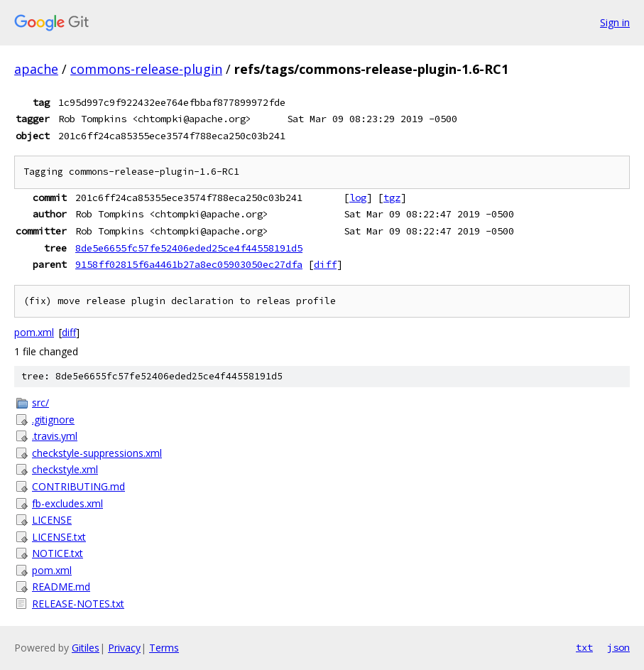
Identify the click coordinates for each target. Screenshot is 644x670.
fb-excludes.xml (67, 503)
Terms (164, 648)
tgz (392, 198)
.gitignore (53, 420)
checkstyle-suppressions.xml (97, 453)
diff (325, 264)
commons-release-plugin (146, 69)
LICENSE (52, 520)
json (618, 647)
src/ (40, 402)
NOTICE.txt (58, 553)
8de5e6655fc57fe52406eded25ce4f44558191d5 (189, 248)
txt (584, 647)
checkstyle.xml (65, 469)
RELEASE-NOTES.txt (78, 604)
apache (36, 69)
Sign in (615, 22)
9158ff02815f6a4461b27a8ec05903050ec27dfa (189, 264)
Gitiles (86, 648)
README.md (61, 587)
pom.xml (34, 332)
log (358, 198)
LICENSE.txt (59, 537)
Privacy (124, 648)
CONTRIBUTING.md (78, 486)
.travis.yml (55, 436)
